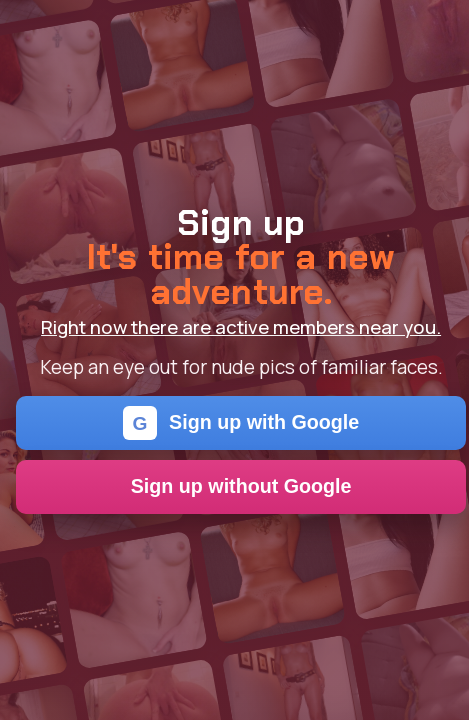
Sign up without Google (241, 486)
